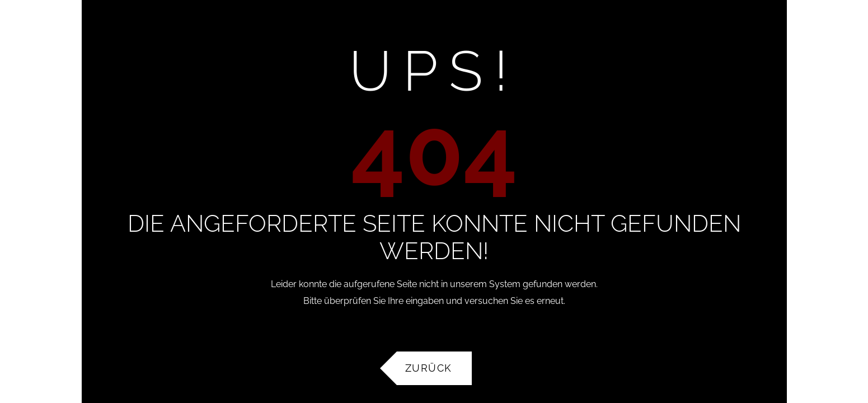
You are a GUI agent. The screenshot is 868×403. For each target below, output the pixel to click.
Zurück (429, 368)
